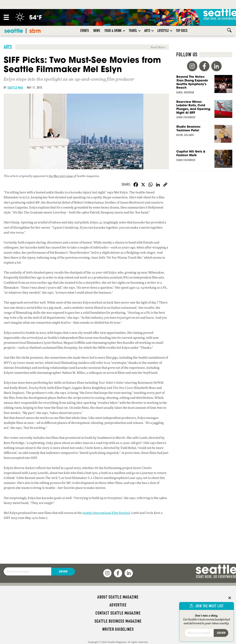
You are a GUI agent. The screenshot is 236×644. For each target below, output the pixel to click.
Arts (147, 31)
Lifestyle (163, 31)
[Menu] (6, 17)
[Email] (27, 571)
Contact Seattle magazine (118, 613)
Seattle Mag (15, 87)
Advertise (118, 605)
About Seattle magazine (118, 597)
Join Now (63, 572)
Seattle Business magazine (118, 621)
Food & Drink (113, 31)
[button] (124, 31)
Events (85, 31)
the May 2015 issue (61, 176)
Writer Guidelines (118, 629)
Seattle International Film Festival (106, 514)
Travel (133, 31)
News (97, 31)
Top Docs (182, 31)
